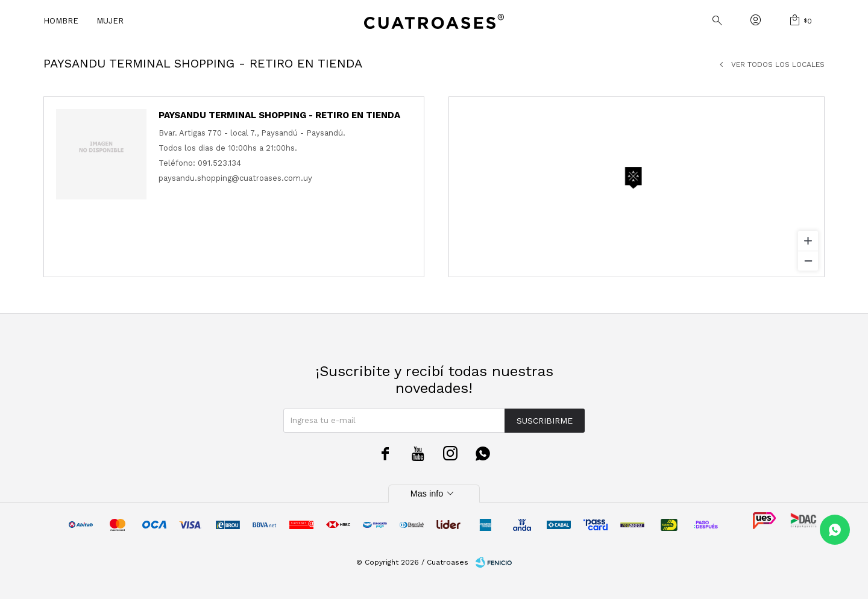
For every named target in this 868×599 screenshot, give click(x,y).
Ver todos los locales (778, 64)
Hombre (61, 21)
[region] (637, 187)
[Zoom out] (808, 261)
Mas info (434, 494)
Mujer (110, 21)
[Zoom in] (808, 241)
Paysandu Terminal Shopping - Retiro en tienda (279, 115)
